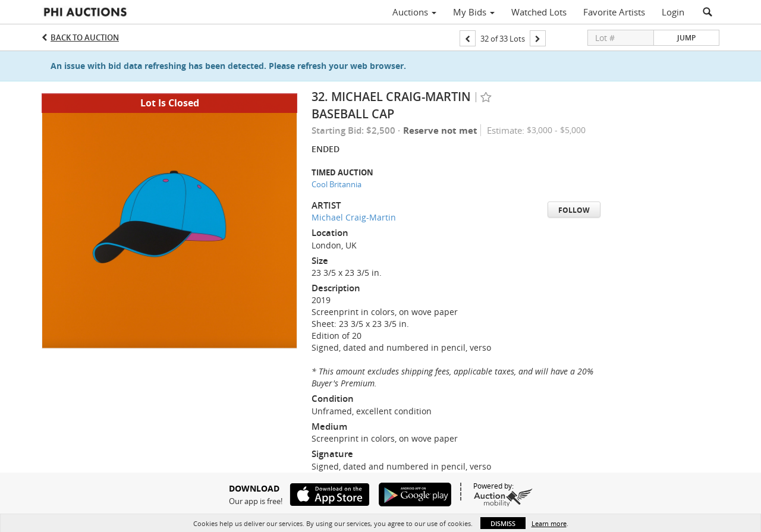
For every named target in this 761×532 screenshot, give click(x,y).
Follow (574, 210)
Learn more (549, 523)
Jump (686, 38)
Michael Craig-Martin (354, 217)
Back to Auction (85, 37)
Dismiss (503, 523)
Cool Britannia (337, 184)
